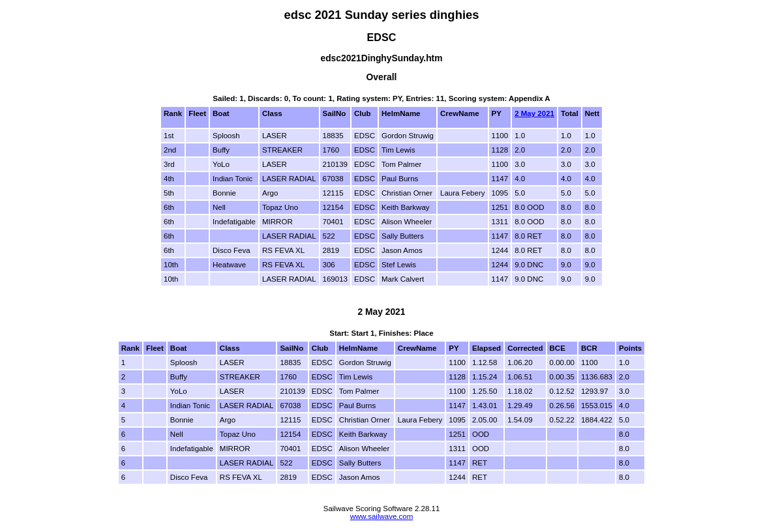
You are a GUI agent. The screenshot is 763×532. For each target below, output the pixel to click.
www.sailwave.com (382, 516)
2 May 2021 (534, 113)
